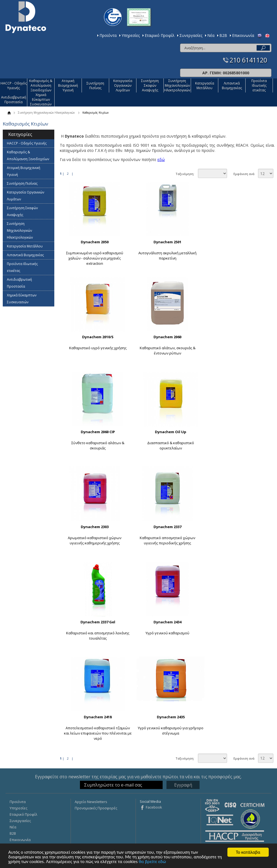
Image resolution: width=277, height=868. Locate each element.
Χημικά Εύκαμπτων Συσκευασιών (41, 99)
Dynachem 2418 (98, 717)
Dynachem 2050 (95, 242)
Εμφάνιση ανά (244, 174)
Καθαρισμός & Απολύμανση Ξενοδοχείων (41, 85)
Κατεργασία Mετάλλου (205, 86)
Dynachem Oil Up (171, 432)
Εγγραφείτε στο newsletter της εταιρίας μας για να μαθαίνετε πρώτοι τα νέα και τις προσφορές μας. (138, 777)
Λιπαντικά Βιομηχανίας (232, 86)
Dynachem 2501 (167, 242)
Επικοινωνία (243, 35)
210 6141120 (248, 60)
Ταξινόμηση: (185, 174)
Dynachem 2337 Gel (98, 622)
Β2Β (223, 35)
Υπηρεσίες (131, 35)
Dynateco (26, 17)
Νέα (211, 35)
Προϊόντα (108, 35)
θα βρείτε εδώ (152, 862)
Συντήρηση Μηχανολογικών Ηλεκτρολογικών (177, 85)
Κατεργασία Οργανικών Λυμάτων (123, 85)
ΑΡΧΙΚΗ (9, 113)
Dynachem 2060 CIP (98, 432)
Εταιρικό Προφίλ (160, 35)
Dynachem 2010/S (98, 337)
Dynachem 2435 (171, 717)
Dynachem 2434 (167, 622)
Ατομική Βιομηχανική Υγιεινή (68, 85)
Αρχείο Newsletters (91, 802)
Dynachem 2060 (167, 337)
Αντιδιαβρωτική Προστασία (14, 100)
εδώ (161, 159)
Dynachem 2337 (167, 527)
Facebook (154, 807)
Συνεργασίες (191, 35)
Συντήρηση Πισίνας (95, 86)
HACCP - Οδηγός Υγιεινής (14, 86)
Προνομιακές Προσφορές (96, 808)
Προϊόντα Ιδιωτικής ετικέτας (259, 85)
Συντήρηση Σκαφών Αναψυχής (150, 85)
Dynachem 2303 (95, 527)
